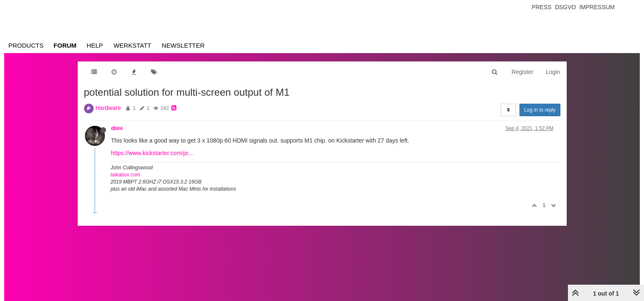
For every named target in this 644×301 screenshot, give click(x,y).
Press (541, 7)
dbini (117, 128)
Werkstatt (132, 45)
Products (26, 45)
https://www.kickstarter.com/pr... (152, 153)
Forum (65, 45)
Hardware (108, 108)
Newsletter (183, 45)
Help (95, 45)
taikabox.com (126, 175)
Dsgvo (566, 7)
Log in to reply (540, 110)
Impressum (597, 7)
